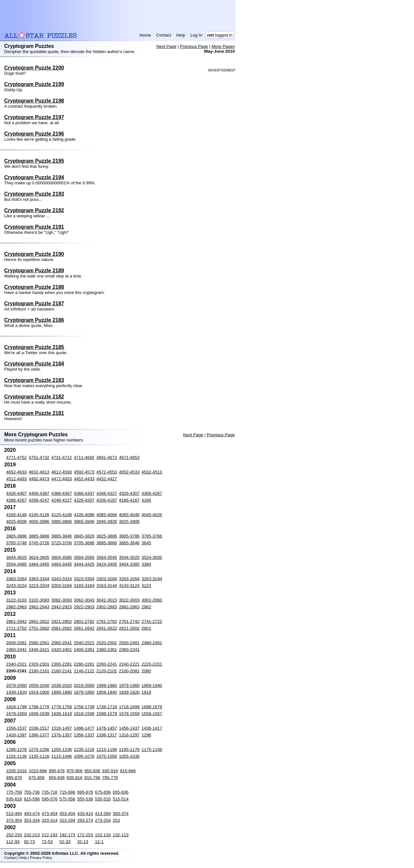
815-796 (92, 778)
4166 (147, 500)
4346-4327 (107, 493)
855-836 (57, 778)
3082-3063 (62, 600)
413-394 (103, 814)
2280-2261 (84, 664)
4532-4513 (152, 472)
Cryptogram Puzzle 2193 (34, 194)
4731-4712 (62, 457)
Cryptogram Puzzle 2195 (34, 161)
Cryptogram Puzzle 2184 (34, 364)
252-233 (14, 835)
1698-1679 (152, 707)
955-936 (92, 771)
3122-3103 (16, 600)
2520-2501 (107, 643)
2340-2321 (16, 664)
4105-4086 (84, 515)
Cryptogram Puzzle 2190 (34, 254)
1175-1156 (152, 749)
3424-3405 (107, 564)
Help (181, 35)
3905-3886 (16, 536)
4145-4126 (39, 515)
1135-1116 (39, 756)
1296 (147, 735)
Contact (164, 35)
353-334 (32, 820)
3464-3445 (62, 564)
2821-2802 (62, 621)
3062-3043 (84, 600)
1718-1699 (129, 707)
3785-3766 (152, 536)
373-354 (14, 820)
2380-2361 (107, 650)
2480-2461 (152, 643)
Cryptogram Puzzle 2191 (34, 227)
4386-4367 (62, 493)
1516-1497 (62, 728)
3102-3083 (39, 600)
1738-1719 (107, 707)
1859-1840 (107, 692)
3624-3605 (39, 557)
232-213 (32, 835)
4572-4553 (107, 472)
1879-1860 (84, 692)
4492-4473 (39, 479)
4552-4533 (129, 472)
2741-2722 (152, 621)
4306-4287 (152, 493)
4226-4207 (84, 500)
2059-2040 (39, 685)
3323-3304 (84, 579)
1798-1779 (39, 707)
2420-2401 (62, 650)
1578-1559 (129, 714)
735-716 (50, 792)
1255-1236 (62, 749)
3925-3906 (129, 521)
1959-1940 (152, 685)
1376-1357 (62, 735)
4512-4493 (16, 479)
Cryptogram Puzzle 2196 (34, 134)
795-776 (110, 778)
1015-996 (38, 771)
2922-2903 (84, 607)
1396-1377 (39, 735)
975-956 (75, 771)
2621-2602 (129, 628)
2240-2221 (129, 664)
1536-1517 (39, 728)
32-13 (83, 842)
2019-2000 (84, 685)
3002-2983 (152, 600)
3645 (147, 543)
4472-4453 (62, 479)
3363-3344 (39, 579)
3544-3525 (129, 557)
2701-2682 (39, 628)
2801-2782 (84, 621)
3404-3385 (129, 564)
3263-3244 (152, 579)
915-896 (128, 771)
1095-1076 (84, 756)
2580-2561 (39, 643)
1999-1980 (107, 685)
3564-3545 (107, 557)
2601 (147, 628)
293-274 (85, 820)
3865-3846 (62, 536)
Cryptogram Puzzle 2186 (34, 320)
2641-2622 (107, 628)
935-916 (110, 771)
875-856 (37, 778)
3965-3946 (84, 521)
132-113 (121, 835)
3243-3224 (16, 586)
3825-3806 (107, 536)
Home (145, 35)
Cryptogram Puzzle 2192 (34, 210)
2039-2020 (62, 685)
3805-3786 (129, 536)
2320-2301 (39, 664)
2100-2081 (129, 671)
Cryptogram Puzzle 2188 (34, 287)
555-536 (85, 799)
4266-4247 (39, 500)
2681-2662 (62, 628)
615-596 (32, 799)
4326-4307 (129, 493)
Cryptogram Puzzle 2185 (34, 347)
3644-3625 (16, 557)
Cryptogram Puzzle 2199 (34, 84)
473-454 (50, 814)
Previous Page (194, 46)
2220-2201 (152, 664)
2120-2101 (107, 671)
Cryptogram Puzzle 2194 (34, 177)
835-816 (75, 778)
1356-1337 (84, 735)
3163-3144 (107, 586)
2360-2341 (129, 650)
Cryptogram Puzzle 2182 (34, 397)
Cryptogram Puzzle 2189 (34, 271)
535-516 (103, 799)
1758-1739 (84, 707)
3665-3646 (129, 543)
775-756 (14, 792)
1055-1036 (129, 756)
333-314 (50, 820)
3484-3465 (39, 564)
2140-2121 (84, 671)
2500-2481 (129, 643)
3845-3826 (84, 536)
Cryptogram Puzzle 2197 (34, 117)
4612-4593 (62, 472)
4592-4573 (84, 472)
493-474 (32, 814)
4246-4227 (62, 500)
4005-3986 (39, 521)
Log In (196, 35)
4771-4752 (16, 457)
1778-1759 (62, 707)
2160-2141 (62, 671)
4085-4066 (107, 515)
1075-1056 (107, 756)
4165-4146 (16, 515)
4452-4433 (84, 479)
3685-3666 (107, 543)
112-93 (13, 842)
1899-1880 (62, 692)
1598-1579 (107, 714)
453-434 (67, 814)
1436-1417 (152, 728)
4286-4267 (16, 500)
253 (116, 820)
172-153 (85, 835)
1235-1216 (84, 749)
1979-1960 (129, 685)
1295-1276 (16, 749)
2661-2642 (84, 628)
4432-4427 (107, 479)
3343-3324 (62, 579)
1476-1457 (107, 728)
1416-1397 (16, 735)
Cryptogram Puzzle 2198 (34, 101)
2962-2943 (39, 607)
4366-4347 (84, 493)
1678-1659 (16, 714)
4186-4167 (129, 500)
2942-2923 (62, 607)
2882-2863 (129, 607)
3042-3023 (107, 600)
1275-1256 (39, 749)
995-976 (57, 771)
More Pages (223, 46)
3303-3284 (107, 579)
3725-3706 (62, 543)
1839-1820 (129, 692)
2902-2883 (107, 607)
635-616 (14, 799)
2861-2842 (16, 621)
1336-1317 (107, 735)
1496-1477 (84, 728)
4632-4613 (39, 472)
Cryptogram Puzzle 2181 (34, 413)
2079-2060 (16, 685)
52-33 (65, 842)
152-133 (103, 835)
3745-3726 (39, 543)
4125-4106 (62, 515)
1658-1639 (39, 714)
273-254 (103, 820)
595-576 (50, 799)
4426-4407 (16, 493)
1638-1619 (62, 714)
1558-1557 (152, 714)
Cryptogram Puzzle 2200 (34, 68)
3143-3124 (129, 586)
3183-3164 (84, 586)
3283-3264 (129, 579)
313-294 (67, 820)
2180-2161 (39, 671)
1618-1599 (84, 714)
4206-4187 (107, 500)
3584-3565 (84, 557)
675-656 (103, 792)
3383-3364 (16, 579)
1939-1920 (16, 692)
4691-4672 (107, 457)
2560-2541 (62, 643)
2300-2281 (62, 664)
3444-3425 (84, 564)
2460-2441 (16, 650)
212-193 (50, 835)
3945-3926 (107, 521)
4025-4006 (16, 521)
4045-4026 (152, 515)
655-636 (121, 792)
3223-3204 (39, 586)
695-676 (85, 792)
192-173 (67, 835)
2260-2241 (107, 664)
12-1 (99, 842)
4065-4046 (129, 515)
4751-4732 (39, 457)
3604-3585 (62, 557)
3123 (147, 586)
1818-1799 (16, 707)
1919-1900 (39, 692)
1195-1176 (129, 749)
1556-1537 (16, 728)
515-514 (121, 799)
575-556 (67, 799)
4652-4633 (16, 472)
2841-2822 (39, 621)
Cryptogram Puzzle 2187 (34, 304)
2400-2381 (84, 650)
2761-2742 (129, 621)
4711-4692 (84, 457)
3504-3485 (16, 564)
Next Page (166, 46)
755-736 (32, 792)
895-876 (14, 778)
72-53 (47, 842)
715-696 (67, 792)
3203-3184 (62, 586)
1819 (147, 692)
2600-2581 (16, 643)
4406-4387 (39, 493)
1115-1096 (62, 756)
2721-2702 (16, 628)
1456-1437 (129, 728)
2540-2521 (84, 643)
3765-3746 (16, 543)
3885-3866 (39, 536)
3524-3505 (152, 557)
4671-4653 (129, 457)
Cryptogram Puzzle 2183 (34, 380)
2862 (147, 607)
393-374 (121, 814)
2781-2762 (107, 621)
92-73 (29, 842)
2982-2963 (16, 607)
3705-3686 (84, 543)
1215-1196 (107, 749)
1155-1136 (16, 756)
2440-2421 (39, 650)
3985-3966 (62, 521)
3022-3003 (129, 600)
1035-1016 (16, 771)
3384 (147, 564)
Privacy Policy (41, 858)
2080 (147, 671)
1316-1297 (129, 735)
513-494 (14, 814)
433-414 (85, 814)
